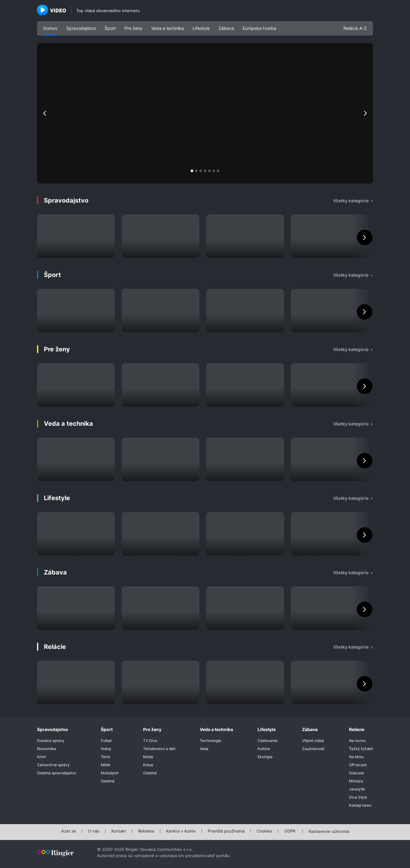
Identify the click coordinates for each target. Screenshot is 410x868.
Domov (50, 28)
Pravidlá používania (226, 831)
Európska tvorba (259, 28)
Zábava (226, 28)
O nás (94, 831)
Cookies (264, 831)
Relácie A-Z (355, 28)
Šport (110, 28)
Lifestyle (201, 28)
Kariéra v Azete (181, 831)
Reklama (146, 831)
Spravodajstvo (81, 28)
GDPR (290, 831)
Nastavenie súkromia (329, 832)
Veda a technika (168, 28)
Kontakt (119, 831)
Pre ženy (133, 28)
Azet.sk (69, 831)
